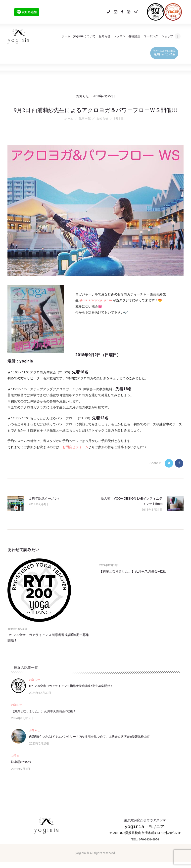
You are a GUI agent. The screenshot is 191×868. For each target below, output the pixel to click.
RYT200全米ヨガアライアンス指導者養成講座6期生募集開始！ (48, 637)
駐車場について (22, 762)
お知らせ (83, 96)
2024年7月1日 (21, 769)
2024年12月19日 (109, 565)
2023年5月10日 (39, 744)
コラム (15, 756)
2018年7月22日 (104, 96)
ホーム (69, 118)
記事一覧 (85, 118)
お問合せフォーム (75, 447)
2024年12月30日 (17, 629)
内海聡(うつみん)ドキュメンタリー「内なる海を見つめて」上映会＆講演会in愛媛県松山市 (89, 737)
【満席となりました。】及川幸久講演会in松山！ (134, 571)
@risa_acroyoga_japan (96, 300)
